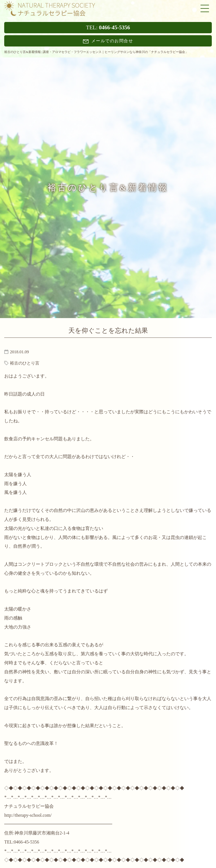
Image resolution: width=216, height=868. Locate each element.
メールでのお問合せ (108, 41)
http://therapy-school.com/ (28, 815)
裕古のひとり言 (25, 363)
